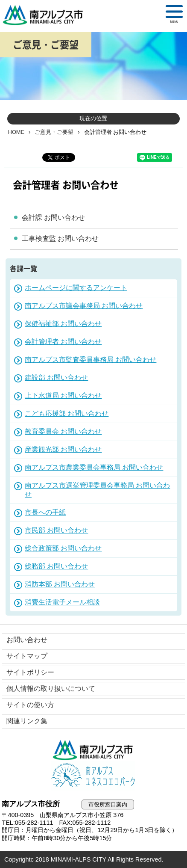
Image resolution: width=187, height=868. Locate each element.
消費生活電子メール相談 (62, 602)
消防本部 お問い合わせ (60, 584)
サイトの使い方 (30, 705)
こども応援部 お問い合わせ (67, 413)
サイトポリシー (30, 672)
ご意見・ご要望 (54, 132)
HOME (16, 132)
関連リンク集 (27, 721)
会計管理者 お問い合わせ (63, 342)
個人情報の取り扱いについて (51, 689)
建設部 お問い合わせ (56, 378)
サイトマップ (27, 656)
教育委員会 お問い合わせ (63, 431)
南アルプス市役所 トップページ (47, 15)
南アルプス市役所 (93, 750)
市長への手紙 (45, 512)
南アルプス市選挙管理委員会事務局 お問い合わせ (97, 490)
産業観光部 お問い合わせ (63, 449)
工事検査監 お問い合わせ (60, 238)
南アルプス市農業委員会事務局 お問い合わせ (94, 467)
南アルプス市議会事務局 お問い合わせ (84, 306)
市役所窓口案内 (108, 804)
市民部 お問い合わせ (56, 530)
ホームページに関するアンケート (76, 288)
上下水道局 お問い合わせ (63, 395)
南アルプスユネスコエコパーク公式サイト (93, 776)
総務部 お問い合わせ (56, 566)
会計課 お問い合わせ (53, 218)
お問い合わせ (27, 640)
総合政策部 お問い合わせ (63, 548)
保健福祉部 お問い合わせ (63, 324)
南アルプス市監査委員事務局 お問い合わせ (91, 360)
